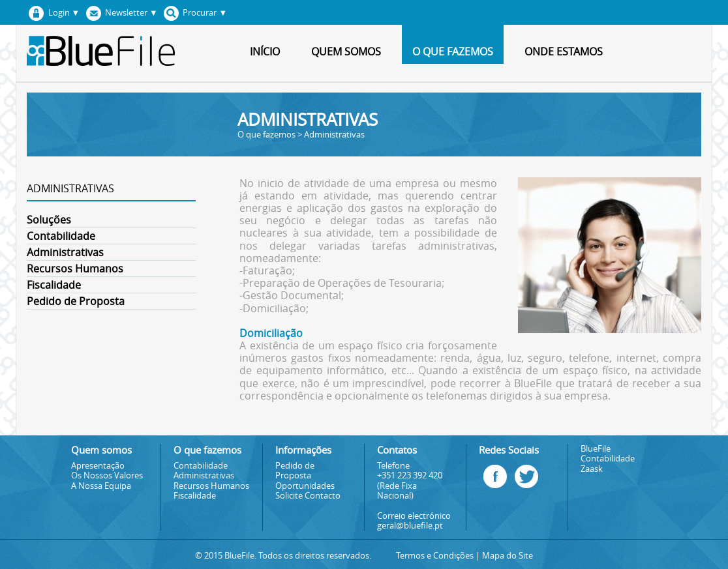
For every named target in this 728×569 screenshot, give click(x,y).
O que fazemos (453, 51)
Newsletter (119, 13)
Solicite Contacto (308, 496)
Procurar (193, 13)
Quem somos (346, 51)
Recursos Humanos (75, 269)
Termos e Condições (435, 556)
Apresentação (98, 466)
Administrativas (65, 252)
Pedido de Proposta (76, 301)
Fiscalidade (54, 285)
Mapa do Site (508, 556)
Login (52, 13)
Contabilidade (61, 236)
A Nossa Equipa (101, 486)
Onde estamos (564, 51)
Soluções (49, 220)
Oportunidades (305, 486)
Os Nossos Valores (107, 475)
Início (265, 51)
